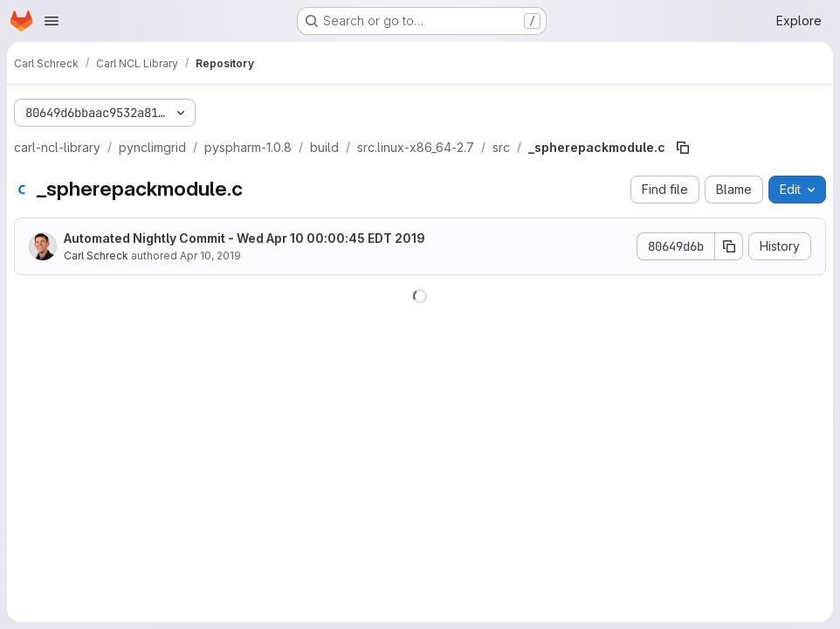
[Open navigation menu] (52, 21)
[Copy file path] (683, 148)
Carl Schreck (96, 256)
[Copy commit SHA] (729, 246)
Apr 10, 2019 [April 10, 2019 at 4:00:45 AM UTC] (210, 256)
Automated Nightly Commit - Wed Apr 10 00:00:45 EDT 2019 (244, 238)
